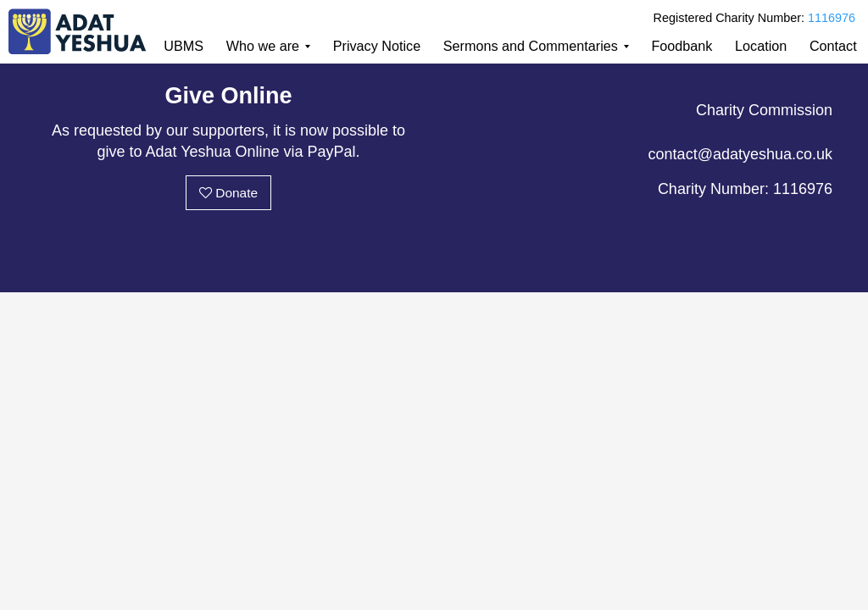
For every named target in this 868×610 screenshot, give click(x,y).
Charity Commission (764, 110)
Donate (228, 193)
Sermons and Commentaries (531, 46)
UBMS (184, 46)
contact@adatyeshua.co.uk (740, 154)
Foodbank (682, 46)
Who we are (263, 46)
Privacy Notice (377, 46)
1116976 (832, 18)
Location (761, 46)
